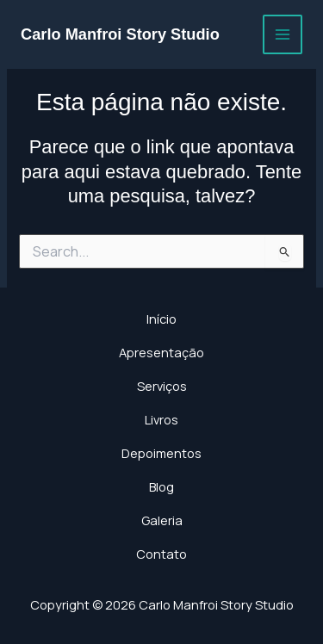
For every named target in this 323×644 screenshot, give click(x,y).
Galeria (162, 520)
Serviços (162, 386)
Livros (161, 419)
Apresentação (161, 352)
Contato (161, 554)
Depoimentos (161, 453)
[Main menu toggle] (283, 34)
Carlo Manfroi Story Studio (120, 34)
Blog (161, 486)
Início (161, 319)
